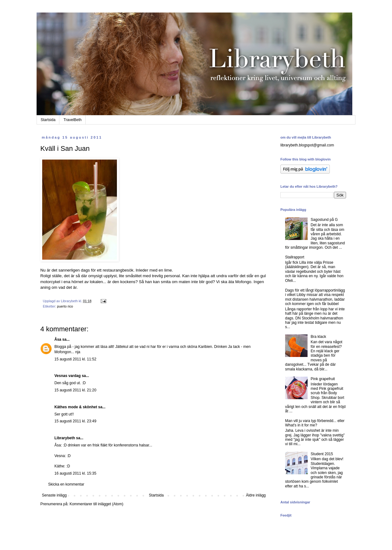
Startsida (48, 120)
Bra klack (318, 337)
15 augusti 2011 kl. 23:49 (75, 421)
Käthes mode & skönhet (76, 407)
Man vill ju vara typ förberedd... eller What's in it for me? (315, 423)
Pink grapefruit (323, 379)
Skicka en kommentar (66, 484)
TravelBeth (73, 120)
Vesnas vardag (68, 376)
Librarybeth (65, 438)
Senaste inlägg (54, 495)
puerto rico (65, 306)
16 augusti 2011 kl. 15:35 (75, 473)
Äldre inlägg (256, 495)
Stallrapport (295, 257)
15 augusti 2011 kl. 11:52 (75, 359)
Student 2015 (322, 454)
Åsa (58, 339)
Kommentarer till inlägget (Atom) (96, 504)
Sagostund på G (324, 220)
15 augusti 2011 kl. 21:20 (75, 390)
